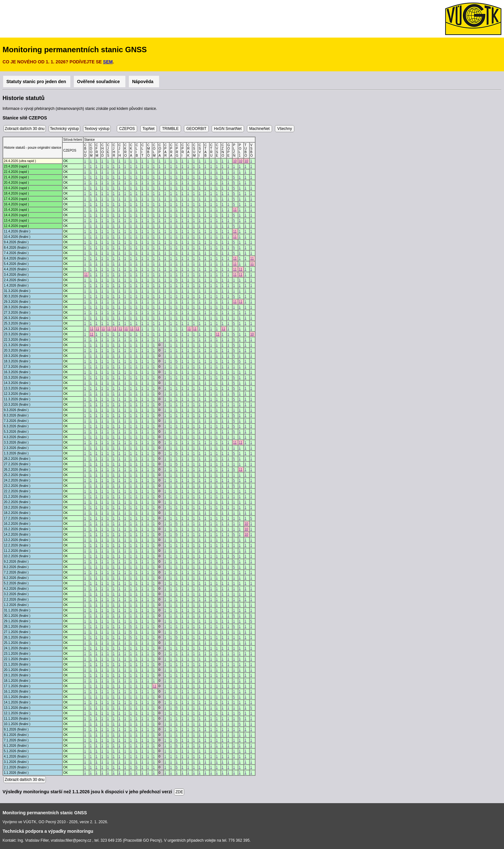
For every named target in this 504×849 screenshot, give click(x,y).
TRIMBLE (170, 129)
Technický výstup (64, 129)
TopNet (149, 129)
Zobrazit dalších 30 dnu (25, 129)
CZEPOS (127, 129)
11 (235, 210)
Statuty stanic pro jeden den (37, 82)
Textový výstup (97, 129)
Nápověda (144, 82)
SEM (108, 62)
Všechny (285, 129)
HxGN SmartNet (228, 129)
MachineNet (259, 129)
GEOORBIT (196, 129)
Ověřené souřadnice (100, 82)
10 (235, 161)
